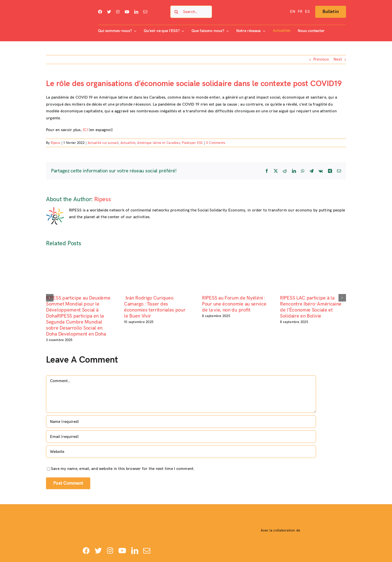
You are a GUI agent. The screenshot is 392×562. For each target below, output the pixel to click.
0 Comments (216, 143)
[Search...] (191, 12)
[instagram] (118, 12)
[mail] (145, 12)
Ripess (55, 143)
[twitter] (109, 12)
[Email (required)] (181, 437)
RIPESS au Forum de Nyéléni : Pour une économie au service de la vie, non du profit (234, 304)
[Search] (176, 12)
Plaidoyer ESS (192, 143)
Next (338, 59)
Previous (321, 59)
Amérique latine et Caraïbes (158, 143)
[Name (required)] (181, 422)
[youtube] (127, 12)
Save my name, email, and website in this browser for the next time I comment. (123, 469)
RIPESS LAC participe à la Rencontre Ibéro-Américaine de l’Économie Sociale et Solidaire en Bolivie (311, 307)
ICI (85, 130)
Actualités (128, 143)
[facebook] (100, 12)
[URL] (181, 452)
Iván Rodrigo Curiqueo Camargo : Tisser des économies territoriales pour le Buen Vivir (155, 307)
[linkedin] (136, 12)
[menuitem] (293, 12)
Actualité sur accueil (103, 143)
